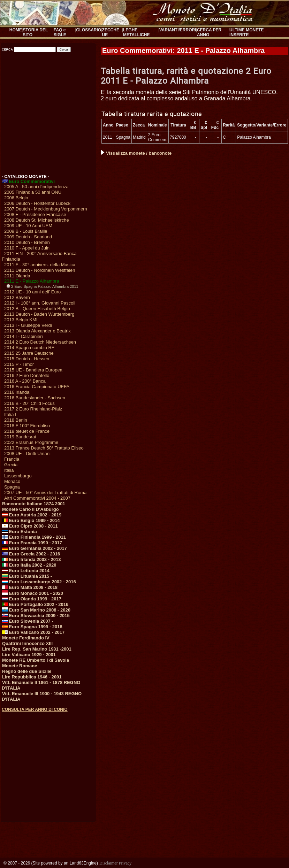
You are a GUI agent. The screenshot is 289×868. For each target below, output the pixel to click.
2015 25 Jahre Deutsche (29, 353)
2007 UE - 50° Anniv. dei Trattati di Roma (45, 493)
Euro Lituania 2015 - (27, 576)
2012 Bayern (17, 297)
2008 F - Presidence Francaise (35, 214)
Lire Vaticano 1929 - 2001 (29, 655)
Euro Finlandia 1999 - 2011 (34, 537)
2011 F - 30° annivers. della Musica (40, 265)
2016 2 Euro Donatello (27, 375)
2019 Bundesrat (20, 437)
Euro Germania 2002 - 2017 (35, 548)
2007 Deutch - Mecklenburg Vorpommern (46, 209)
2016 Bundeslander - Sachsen (35, 398)
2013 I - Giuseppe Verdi (28, 325)
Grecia (11, 465)
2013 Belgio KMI (21, 320)
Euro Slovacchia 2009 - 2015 (36, 616)
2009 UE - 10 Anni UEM (28, 226)
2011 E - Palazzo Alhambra (32, 281)
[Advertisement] (48, 112)
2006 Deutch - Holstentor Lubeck (37, 203)
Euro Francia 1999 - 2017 (32, 543)
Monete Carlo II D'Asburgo (31, 509)
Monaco (12, 481)
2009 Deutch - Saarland (28, 237)
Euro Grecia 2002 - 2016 (31, 554)
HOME (16, 30)
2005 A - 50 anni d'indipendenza (36, 187)
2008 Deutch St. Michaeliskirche (37, 220)
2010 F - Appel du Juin (27, 248)
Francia (12, 459)
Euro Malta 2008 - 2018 (30, 587)
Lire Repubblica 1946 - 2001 (32, 677)
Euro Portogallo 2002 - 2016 (35, 604)
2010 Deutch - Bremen (27, 242)
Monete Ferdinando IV (26, 638)
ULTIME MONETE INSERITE (246, 32)
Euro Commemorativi (28, 181)
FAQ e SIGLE (60, 32)
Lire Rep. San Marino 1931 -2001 (37, 649)
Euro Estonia (20, 532)
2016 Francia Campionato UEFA (37, 387)
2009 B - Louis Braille (26, 231)
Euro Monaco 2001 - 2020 (33, 593)
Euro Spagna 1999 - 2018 (32, 627)
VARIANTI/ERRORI (178, 30)
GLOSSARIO (89, 30)
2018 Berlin (16, 420)
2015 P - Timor (19, 364)
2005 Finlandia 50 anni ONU (33, 192)
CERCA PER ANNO (209, 32)
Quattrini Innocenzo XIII (27, 643)
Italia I (10, 414)
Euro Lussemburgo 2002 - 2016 (39, 582)
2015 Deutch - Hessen (27, 359)
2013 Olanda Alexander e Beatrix (37, 331)
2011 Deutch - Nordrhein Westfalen (40, 270)
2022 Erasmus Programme (31, 442)
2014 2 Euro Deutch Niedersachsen (40, 342)
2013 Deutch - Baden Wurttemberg (39, 314)
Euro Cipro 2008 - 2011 (30, 526)
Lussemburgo (18, 476)
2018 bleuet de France (27, 431)
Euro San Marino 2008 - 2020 (36, 610)
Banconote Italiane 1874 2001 (34, 504)
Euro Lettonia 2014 (26, 571)
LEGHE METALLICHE (136, 32)
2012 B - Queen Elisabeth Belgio (37, 309)
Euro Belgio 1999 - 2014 (31, 520)
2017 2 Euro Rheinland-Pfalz (33, 409)
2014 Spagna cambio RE (29, 348)
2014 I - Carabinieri (24, 336)
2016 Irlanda (17, 392)
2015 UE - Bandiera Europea (33, 370)
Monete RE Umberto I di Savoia (36, 660)
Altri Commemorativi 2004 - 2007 (37, 498)
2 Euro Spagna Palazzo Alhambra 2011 (43, 286)
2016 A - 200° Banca (25, 381)
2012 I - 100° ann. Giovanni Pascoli (40, 303)
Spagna (12, 487)
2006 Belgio (16, 198)
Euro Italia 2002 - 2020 (29, 565)
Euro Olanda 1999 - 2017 (32, 599)
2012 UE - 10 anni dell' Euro (32, 292)
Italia (9, 470)
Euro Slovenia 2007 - (28, 621)
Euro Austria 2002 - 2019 (32, 515)
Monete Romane (20, 666)
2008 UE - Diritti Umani (27, 454)
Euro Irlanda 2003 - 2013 (31, 559)
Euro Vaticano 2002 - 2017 (33, 632)
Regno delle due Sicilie (27, 671)
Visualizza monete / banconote (136, 153)
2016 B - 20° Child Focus (29, 403)
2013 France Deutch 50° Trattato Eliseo (44, 448)
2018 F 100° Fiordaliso (27, 426)
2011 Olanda (17, 276)
